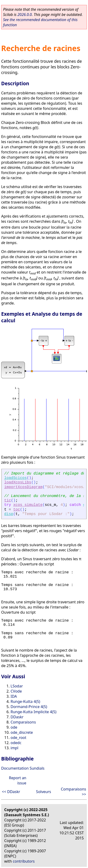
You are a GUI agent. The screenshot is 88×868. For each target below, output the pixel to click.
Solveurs (44, 792)
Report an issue (18, 780)
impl (14, 748)
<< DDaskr (11, 792)
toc (17, 510)
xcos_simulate (28, 505)
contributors (24, 861)
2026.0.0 (25, 15)
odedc (16, 743)
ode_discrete (22, 732)
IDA (14, 696)
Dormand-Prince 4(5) (29, 707)
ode (14, 727)
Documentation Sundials (23, 768)
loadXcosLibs (18, 482)
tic (8, 501)
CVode (16, 691)
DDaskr (17, 717)
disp (9, 514)
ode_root (18, 738)
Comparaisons (23, 722)
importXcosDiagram (23, 487)
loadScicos (15, 478)
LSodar (17, 686)
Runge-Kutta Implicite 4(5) (33, 712)
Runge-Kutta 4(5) (25, 701)
